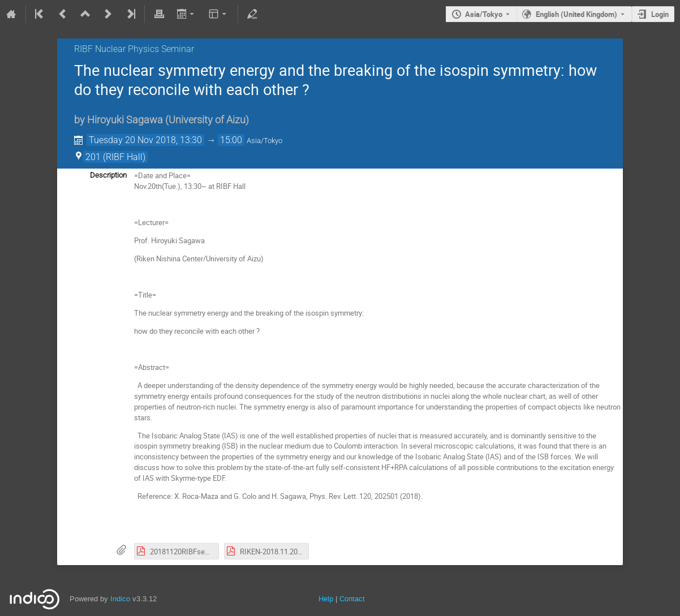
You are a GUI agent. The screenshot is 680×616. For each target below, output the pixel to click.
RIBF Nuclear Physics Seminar (134, 49)
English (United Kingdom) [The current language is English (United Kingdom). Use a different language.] (576, 14)
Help (326, 599)
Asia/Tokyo (484, 14)
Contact (352, 599)
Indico (120, 599)
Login (660, 14)
